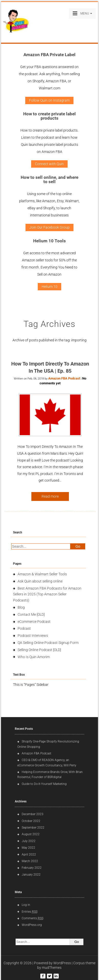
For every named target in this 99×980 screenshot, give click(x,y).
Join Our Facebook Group (49, 227)
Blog (21, 607)
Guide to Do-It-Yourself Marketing (45, 784)
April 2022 (29, 855)
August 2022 (31, 834)
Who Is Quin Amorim (34, 657)
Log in (26, 905)
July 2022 (29, 841)
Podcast (24, 628)
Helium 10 (49, 287)
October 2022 (31, 821)
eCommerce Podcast (34, 622)
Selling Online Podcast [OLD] (39, 650)
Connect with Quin (49, 164)
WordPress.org (32, 925)
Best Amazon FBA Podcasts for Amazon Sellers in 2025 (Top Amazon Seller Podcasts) (47, 594)
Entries (30, 912)
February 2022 (32, 868)
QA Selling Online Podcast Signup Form (48, 643)
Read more (50, 496)
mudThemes (52, 968)
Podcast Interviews (33, 636)
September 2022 (33, 828)
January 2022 (31, 875)
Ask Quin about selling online (40, 581)
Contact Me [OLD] (31, 614)
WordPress (62, 963)
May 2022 (28, 848)
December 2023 (33, 814)
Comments (33, 918)
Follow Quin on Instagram (49, 100)
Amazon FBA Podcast (64, 378)
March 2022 (30, 861)
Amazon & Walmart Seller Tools (42, 574)
